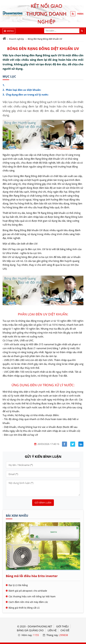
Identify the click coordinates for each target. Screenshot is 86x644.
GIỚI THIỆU (62, 626)
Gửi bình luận (43, 503)
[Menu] (9, 31)
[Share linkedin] (81, 444)
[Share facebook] (64, 444)
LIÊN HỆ (52, 630)
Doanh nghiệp (17, 39)
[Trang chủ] (4, 39)
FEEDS (80, 14)
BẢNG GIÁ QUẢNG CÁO (30, 630)
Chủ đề (65, 630)
